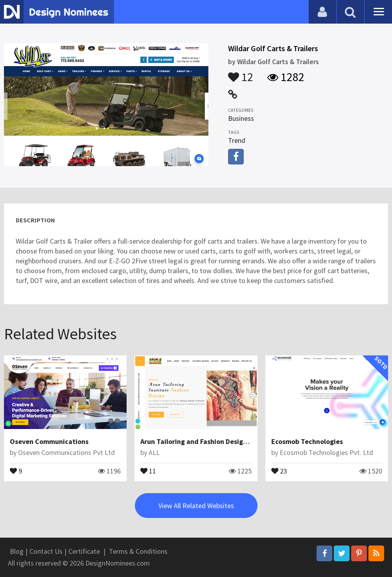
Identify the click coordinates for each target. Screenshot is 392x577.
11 (148, 470)
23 (279, 470)
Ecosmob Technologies (307, 441)
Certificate (84, 551)
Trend (237, 140)
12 (241, 73)
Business (241, 118)
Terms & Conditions (138, 551)
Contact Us (46, 551)
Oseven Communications (49, 441)
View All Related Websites (196, 506)
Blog (17, 551)
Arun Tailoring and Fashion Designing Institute (213, 441)
